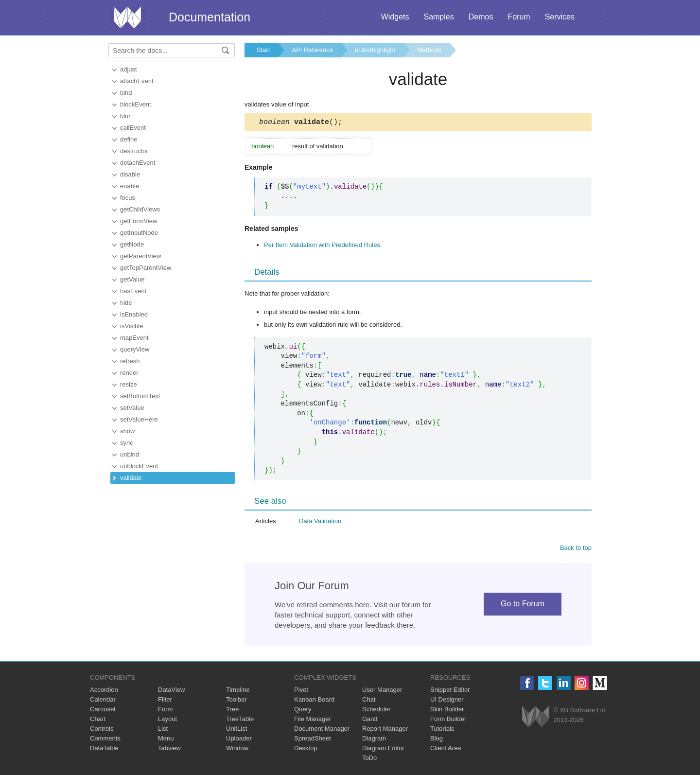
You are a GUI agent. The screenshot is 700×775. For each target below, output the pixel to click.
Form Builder (448, 720)
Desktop (306, 749)
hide (126, 303)
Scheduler (376, 711)
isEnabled (134, 314)
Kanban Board (314, 701)
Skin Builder (447, 711)
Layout (167, 720)
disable (130, 174)
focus (128, 198)
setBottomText (140, 396)
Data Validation (320, 522)
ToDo (369, 759)
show (127, 431)
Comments (105, 740)
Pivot (301, 691)
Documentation (210, 17)
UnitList (236, 730)
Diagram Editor (383, 749)
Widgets (395, 17)
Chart (98, 720)
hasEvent (133, 291)
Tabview (169, 749)
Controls (102, 730)
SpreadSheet (313, 740)
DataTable (104, 749)
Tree (232, 711)
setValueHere (139, 419)
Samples (438, 17)
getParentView (140, 256)
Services (560, 17)
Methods (429, 50)
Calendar (103, 701)
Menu (166, 740)
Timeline (238, 691)
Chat (369, 701)
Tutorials (442, 730)
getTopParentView (146, 268)
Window (237, 749)
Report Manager (385, 730)
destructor (134, 151)
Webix (535, 718)
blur (125, 116)
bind (126, 93)
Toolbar (236, 701)
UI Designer (447, 701)
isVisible (131, 326)
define (129, 139)
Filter (165, 701)
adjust (129, 69)
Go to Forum (523, 605)
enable (130, 186)
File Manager (313, 720)
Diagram (374, 740)
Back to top (576, 549)
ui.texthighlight (375, 50)
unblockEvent (139, 466)
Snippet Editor (450, 691)
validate (131, 478)
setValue (132, 408)
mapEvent (134, 338)
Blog (437, 740)
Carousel (103, 711)
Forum (519, 17)
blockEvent (136, 104)
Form (165, 711)
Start (263, 50)
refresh (130, 361)
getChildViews (140, 209)
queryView (135, 349)
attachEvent (137, 81)
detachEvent (138, 163)
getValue (132, 279)
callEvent (133, 128)
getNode (132, 244)
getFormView (139, 221)
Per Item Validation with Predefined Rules (322, 246)
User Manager (382, 691)
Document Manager (322, 730)
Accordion (104, 691)
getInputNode (139, 233)
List (163, 730)
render (129, 373)
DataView (171, 691)
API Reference (312, 50)
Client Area (446, 749)
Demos (481, 17)
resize (129, 384)
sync (127, 443)
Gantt (370, 720)
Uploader (239, 740)
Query (303, 711)
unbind (130, 454)
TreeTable (240, 720)
